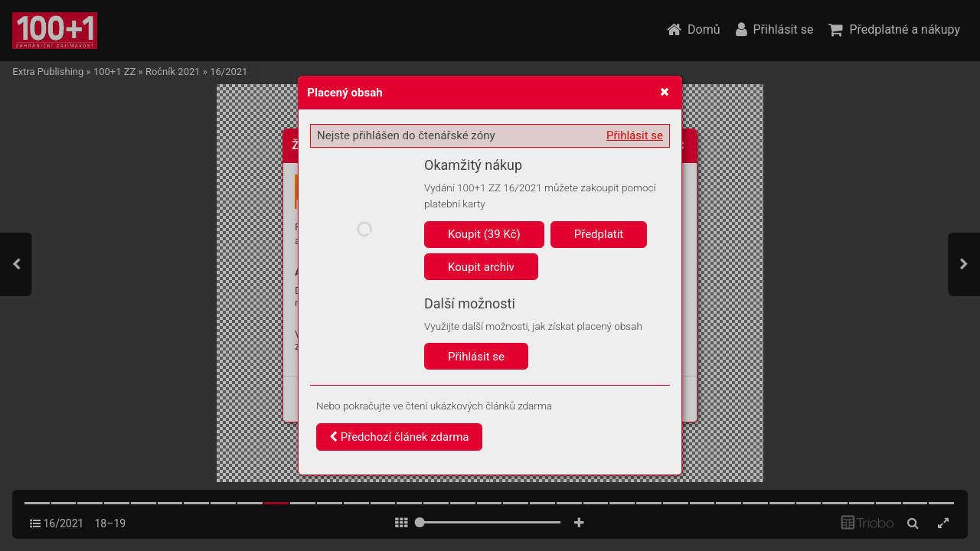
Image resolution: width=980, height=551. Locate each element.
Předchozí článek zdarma (399, 437)
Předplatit (599, 234)
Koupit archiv (481, 267)
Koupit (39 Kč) (484, 234)
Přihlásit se (635, 135)
